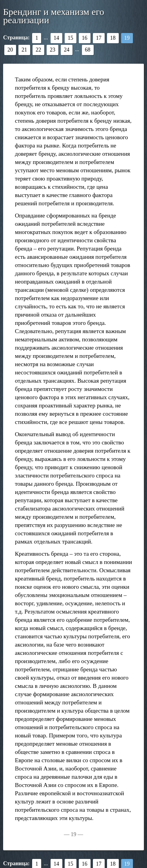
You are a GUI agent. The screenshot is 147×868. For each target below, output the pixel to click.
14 (56, 38)
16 (85, 38)
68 (88, 50)
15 (71, 38)
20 (10, 50)
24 (67, 50)
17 (99, 38)
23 (53, 50)
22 (38, 50)
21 (24, 50)
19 (127, 38)
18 (113, 38)
